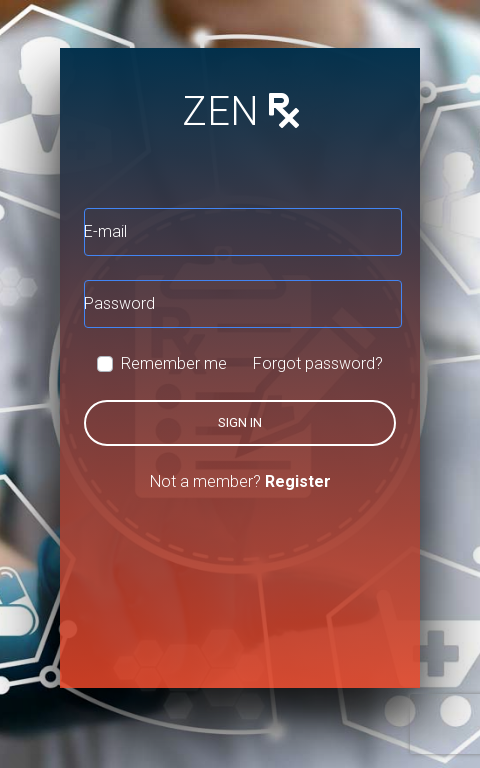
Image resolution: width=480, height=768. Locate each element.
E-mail (105, 231)
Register (298, 481)
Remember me (174, 363)
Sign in (240, 422)
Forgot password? (318, 363)
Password (119, 303)
